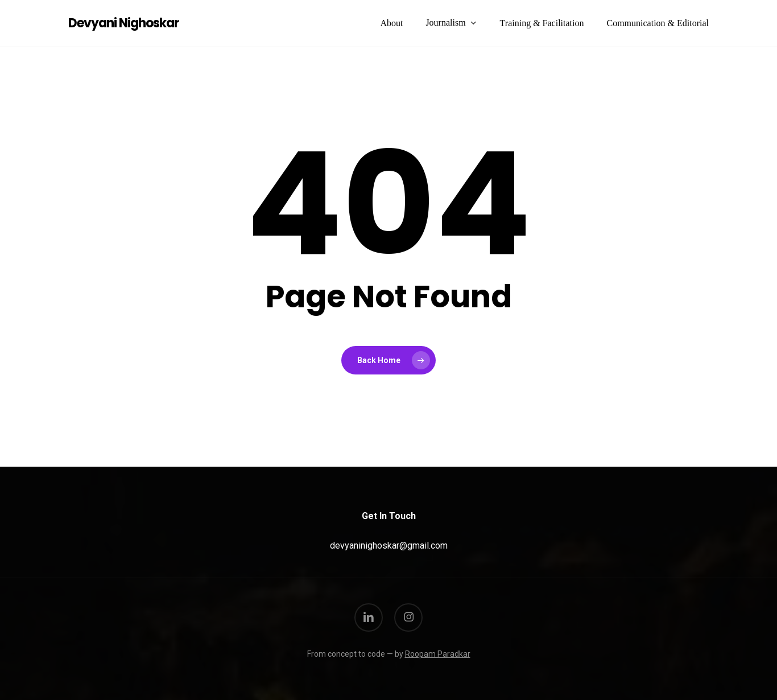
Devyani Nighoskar (123, 23)
